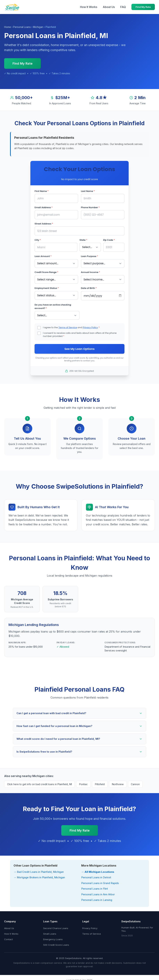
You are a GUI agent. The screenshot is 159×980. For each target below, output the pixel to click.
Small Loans (50, 932)
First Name (42, 191)
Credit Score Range (46, 271)
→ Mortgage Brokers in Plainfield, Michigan (39, 876)
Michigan (38, 27)
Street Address (44, 223)
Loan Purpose (89, 255)
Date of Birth (89, 287)
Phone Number (90, 207)
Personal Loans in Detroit (96, 876)
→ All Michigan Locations (98, 870)
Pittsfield (100, 782)
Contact (9, 937)
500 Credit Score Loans (56, 943)
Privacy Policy (90, 325)
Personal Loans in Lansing (97, 898)
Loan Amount (43, 255)
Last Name (88, 191)
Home (8, 27)
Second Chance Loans (56, 926)
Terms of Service (68, 325)
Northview (118, 782)
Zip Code (109, 239)
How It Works (89, 7)
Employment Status (47, 287)
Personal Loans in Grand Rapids (100, 881)
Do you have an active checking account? (53, 305)
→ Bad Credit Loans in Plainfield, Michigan (39, 870)
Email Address (44, 207)
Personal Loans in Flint (95, 887)
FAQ (123, 7)
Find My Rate (143, 7)
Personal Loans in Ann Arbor (98, 892)
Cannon (135, 782)
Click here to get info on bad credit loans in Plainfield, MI (39, 782)
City (38, 239)
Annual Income (90, 271)
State (83, 239)
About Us (109, 7)
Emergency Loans (53, 937)
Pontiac (83, 782)
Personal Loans (22, 27)
